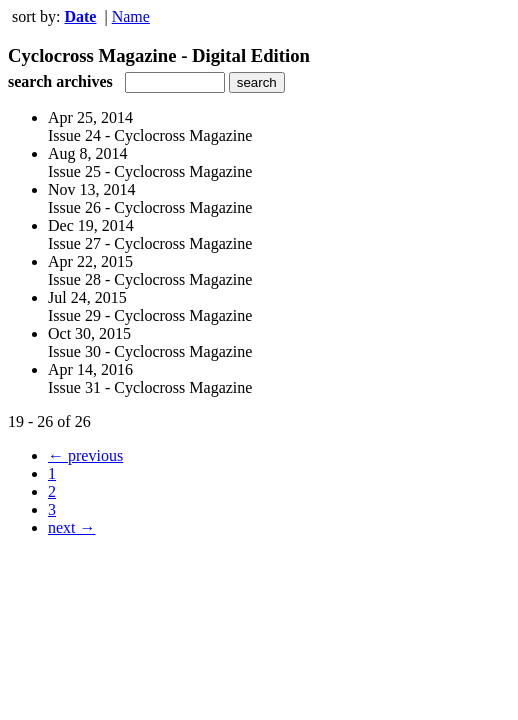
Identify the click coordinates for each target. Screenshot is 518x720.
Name (131, 16)
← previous (85, 455)
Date (80, 16)
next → (72, 527)
